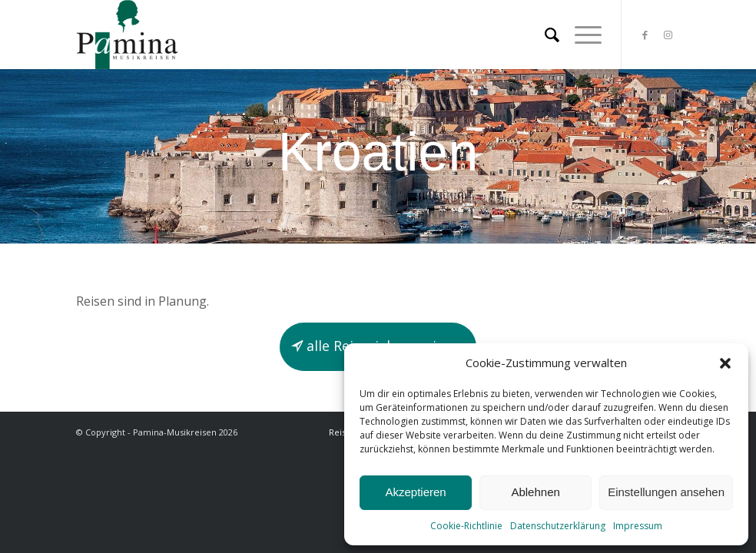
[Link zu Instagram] (668, 35)
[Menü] (580, 35)
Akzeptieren (415, 492)
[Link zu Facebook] (645, 35)
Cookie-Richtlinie (466, 526)
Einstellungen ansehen (666, 492)
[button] (725, 363)
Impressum (638, 526)
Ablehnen (535, 492)
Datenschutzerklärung (558, 526)
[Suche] (544, 35)
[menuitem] (544, 35)
